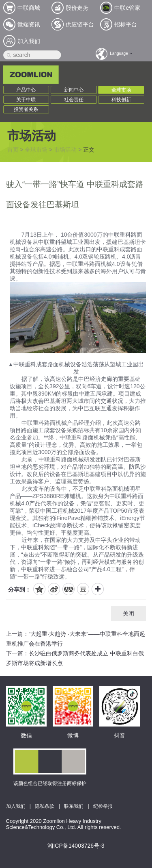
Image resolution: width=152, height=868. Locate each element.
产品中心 (26, 90)
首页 (13, 150)
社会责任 (74, 100)
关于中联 (26, 100)
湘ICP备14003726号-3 (76, 846)
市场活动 (65, 150)
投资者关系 (26, 109)
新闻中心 (74, 90)
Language (119, 53)
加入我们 (16, 806)
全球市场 (121, 90)
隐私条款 (45, 806)
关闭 (128, 613)
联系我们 (74, 806)
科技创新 (121, 100)
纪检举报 (103, 806)
